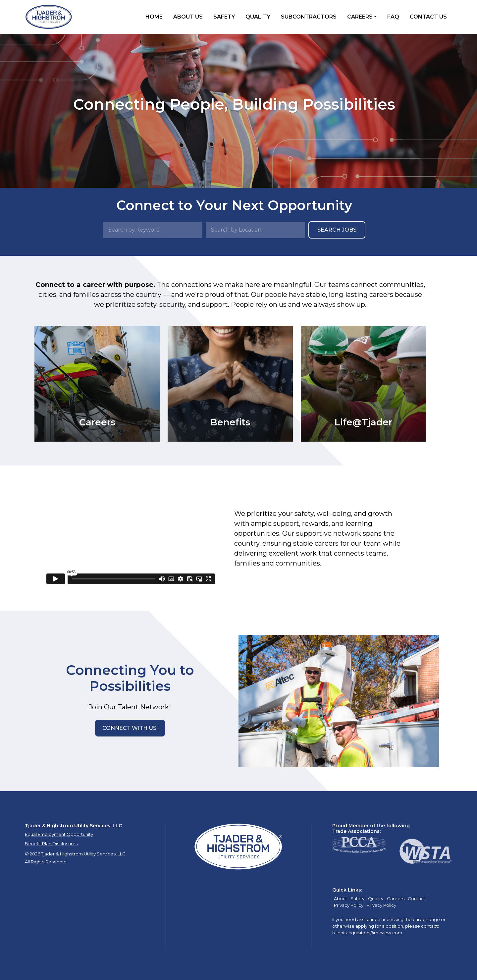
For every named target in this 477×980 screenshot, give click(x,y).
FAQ (393, 17)
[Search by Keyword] (153, 230)
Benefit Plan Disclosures (51, 844)
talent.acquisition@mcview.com (367, 933)
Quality (258, 17)
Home (154, 17)
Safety (224, 17)
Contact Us (428, 17)
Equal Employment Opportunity (59, 834)
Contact (417, 898)
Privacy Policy (349, 905)
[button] (130, 728)
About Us (188, 17)
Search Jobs (337, 230)
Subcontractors (309, 17)
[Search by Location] (255, 230)
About (341, 898)
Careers (360, 17)
